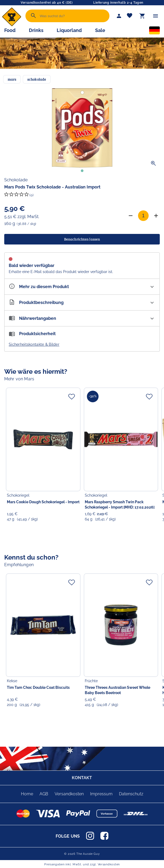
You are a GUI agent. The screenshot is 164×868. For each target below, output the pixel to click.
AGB (44, 794)
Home (27, 794)
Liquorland (69, 30)
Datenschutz (131, 794)
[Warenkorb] (142, 16)
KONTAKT (82, 778)
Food (10, 30)
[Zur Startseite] (12, 25)
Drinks (36, 30)
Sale (100, 30)
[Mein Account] (119, 16)
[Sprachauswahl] (154, 31)
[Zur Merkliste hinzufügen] (72, 396)
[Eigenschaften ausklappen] (82, 287)
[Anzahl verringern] (131, 216)
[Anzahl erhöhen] (156, 216)
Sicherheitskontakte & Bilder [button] (34, 344)
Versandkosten (69, 794)
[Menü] (156, 16)
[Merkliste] (130, 16)
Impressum (101, 794)
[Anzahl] (143, 216)
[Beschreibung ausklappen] (82, 303)
